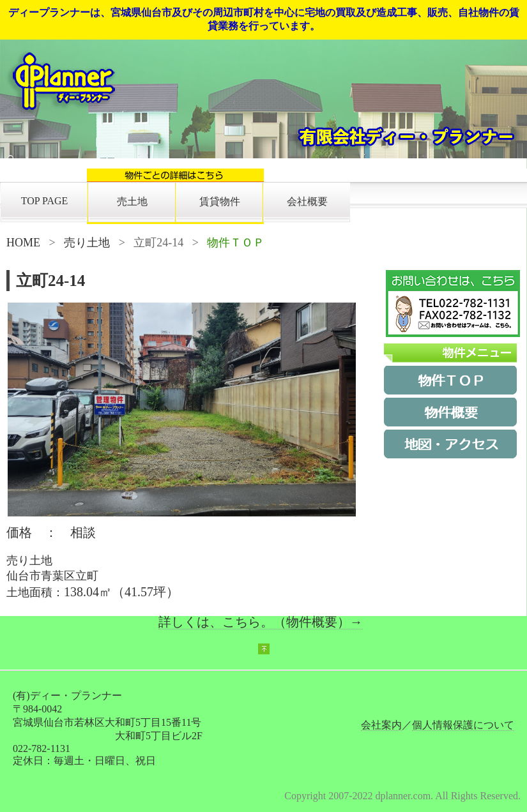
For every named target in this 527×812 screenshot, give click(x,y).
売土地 (132, 201)
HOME (23, 243)
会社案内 (381, 725)
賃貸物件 (220, 201)
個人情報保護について (463, 725)
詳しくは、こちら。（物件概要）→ (261, 622)
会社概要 (307, 201)
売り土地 (87, 243)
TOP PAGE (45, 201)
